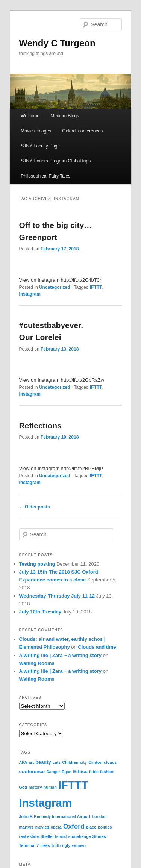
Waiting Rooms (37, 663)
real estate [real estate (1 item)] (29, 836)
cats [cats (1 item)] (57, 762)
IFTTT (96, 287)
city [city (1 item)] (83, 762)
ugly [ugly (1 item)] (66, 845)
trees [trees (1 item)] (45, 845)
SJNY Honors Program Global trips (56, 161)
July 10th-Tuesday (40, 612)
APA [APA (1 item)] (23, 762)
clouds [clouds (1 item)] (110, 762)
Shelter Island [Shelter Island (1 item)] (53, 836)
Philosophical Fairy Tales (45, 176)
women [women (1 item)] (79, 845)
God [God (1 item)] (23, 787)
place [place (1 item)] (91, 827)
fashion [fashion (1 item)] (107, 772)
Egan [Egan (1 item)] (67, 772)
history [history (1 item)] (35, 787)
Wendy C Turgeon (57, 43)
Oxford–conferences (82, 131)
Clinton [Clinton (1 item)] (95, 762)
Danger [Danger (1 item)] (53, 772)
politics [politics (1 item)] (105, 827)
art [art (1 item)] (31, 762)
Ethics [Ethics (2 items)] (80, 772)
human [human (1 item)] (50, 787)
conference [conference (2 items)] (32, 772)
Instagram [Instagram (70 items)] (45, 803)
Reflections (40, 426)
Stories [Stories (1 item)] (99, 836)
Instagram (30, 294)
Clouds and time (97, 647)
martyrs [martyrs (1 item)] (27, 827)
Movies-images (36, 131)
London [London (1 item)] (99, 816)
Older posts (35, 507)
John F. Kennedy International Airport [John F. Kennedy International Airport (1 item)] (55, 816)
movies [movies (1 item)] (42, 827)
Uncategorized (55, 287)
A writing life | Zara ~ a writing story (61, 655)
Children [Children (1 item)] (70, 762)
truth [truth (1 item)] (56, 845)
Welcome (30, 116)
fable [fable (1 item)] (94, 772)
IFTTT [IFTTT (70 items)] (73, 785)
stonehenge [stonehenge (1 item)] (80, 836)
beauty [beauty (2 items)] (43, 762)
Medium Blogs (65, 116)
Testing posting (37, 564)
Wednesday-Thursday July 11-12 (57, 596)
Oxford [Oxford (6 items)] (74, 826)
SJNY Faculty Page (40, 146)
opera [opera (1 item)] (56, 827)
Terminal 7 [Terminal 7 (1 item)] (29, 845)
